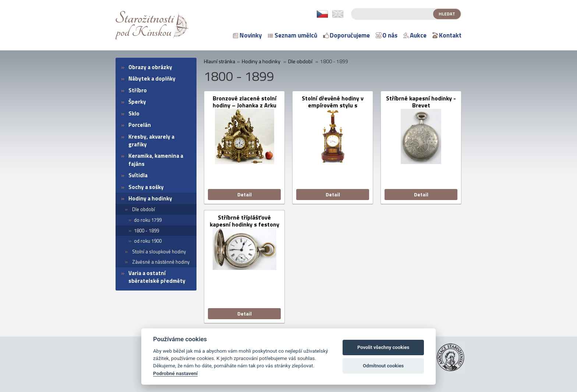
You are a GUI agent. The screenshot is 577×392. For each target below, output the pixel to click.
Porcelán (140, 125)
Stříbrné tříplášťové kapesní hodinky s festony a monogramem (245, 221)
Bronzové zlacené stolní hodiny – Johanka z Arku (245, 102)
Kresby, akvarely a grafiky (151, 140)
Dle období (144, 209)
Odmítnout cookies (383, 366)
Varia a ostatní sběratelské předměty (157, 277)
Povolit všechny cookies (383, 347)
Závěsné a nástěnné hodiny (161, 262)
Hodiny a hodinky (150, 198)
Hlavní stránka (220, 61)
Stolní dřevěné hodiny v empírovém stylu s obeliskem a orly (333, 102)
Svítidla (138, 175)
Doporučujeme (346, 35)
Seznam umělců (293, 35)
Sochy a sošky (146, 187)
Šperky (137, 102)
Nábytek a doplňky (152, 79)
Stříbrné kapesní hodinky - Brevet (421, 102)
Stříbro (138, 90)
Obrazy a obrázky (150, 67)
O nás (387, 35)
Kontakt (447, 35)
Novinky (247, 35)
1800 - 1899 (146, 231)
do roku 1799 (148, 220)
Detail (245, 194)
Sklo (134, 113)
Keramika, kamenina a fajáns (156, 160)
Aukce (415, 35)
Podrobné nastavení (175, 373)
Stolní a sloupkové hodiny (159, 252)
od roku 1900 (148, 241)
